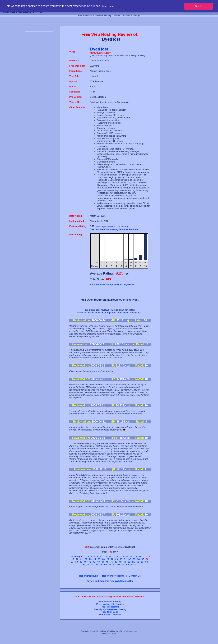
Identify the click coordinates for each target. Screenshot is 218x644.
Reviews (126, 16)
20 (77, 559)
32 (130, 559)
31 (125, 559)
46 (112, 562)
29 (117, 559)
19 (73, 559)
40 (85, 562)
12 (122, 557)
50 (129, 562)
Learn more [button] (108, 6)
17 (144, 557)
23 (90, 559)
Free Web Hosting (103, 16)
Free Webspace (85, 16)
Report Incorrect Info (113, 576)
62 (114, 564)
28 (112, 559)
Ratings (136, 16)
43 (98, 562)
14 (131, 557)
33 (134, 559)
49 (125, 562)
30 (121, 559)
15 (136, 557)
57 (92, 564)
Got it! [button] (199, 6)
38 (76, 562)
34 (138, 559)
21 (81, 559)
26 (103, 559)
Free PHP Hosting (110, 607)
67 (136, 564)
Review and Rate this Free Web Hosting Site (110, 581)
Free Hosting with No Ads (110, 604)
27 (108, 559)
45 (107, 562)
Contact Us (135, 576)
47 (116, 562)
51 (133, 562)
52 (138, 562)
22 (86, 559)
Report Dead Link (89, 576)
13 (127, 557)
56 (88, 564)
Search (117, 16)
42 (94, 562)
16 (140, 557)
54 (146, 562)
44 (103, 562)
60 (106, 564)
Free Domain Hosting (110, 602)
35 (143, 559)
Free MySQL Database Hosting (110, 609)
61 (110, 564)
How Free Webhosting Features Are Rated (117, 229)
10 (114, 557)
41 (90, 562)
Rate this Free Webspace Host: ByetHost (112, 284)
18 (149, 557)
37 (72, 562)
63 (119, 564)
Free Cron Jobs (110, 612)
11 (118, 557)
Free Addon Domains (110, 615)
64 (123, 564)
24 (95, 559)
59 (101, 564)
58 (97, 564)
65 (127, 564)
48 (120, 562)
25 (99, 559)
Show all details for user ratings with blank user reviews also (110, 312)
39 (81, 562)
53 (142, 562)
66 (132, 564)
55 (84, 564)
